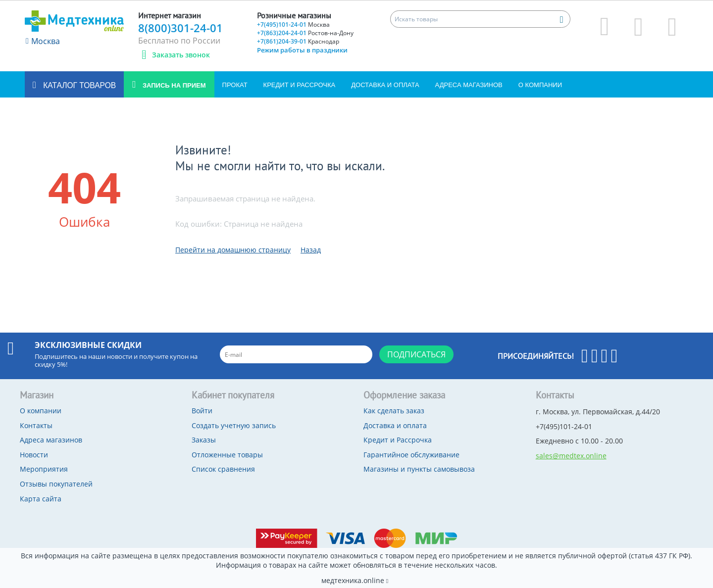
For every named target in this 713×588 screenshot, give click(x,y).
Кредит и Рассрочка (300, 85)
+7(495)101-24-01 (293, 24)
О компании (540, 85)
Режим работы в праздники (302, 50)
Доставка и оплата (385, 85)
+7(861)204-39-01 (298, 41)
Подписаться (416, 354)
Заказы (204, 440)
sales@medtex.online (571, 456)
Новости (34, 455)
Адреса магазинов (469, 85)
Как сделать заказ (394, 411)
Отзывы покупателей (56, 484)
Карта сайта (41, 499)
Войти (202, 411)
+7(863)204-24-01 (305, 33)
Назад (311, 250)
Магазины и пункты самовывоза (419, 469)
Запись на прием (173, 85)
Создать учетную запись (234, 425)
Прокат (235, 85)
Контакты (36, 425)
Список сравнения (223, 469)
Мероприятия (44, 469)
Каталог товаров (78, 85)
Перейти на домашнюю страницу (233, 250)
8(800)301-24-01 (180, 28)
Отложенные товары (227, 455)
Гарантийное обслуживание (411, 455)
